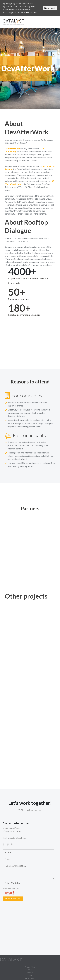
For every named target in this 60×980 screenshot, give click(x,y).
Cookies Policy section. (26, 12)
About (30, 975)
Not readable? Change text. (11, 888)
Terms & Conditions (30, 970)
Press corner (30, 978)
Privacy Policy (30, 967)
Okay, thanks (50, 8)
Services (30, 973)
